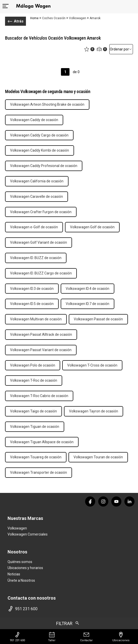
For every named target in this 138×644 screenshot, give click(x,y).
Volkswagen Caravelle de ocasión (37, 197)
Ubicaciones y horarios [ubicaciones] (25, 568)
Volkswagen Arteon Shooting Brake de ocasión (47, 104)
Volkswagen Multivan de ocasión (36, 319)
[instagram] (103, 501)
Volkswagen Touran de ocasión (98, 457)
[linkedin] (129, 501)
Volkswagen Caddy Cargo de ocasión (39, 135)
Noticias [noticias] (14, 574)
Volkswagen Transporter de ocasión (39, 472)
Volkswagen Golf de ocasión (92, 227)
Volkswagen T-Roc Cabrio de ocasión (39, 396)
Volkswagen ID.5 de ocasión (32, 304)
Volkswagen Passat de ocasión (98, 319)
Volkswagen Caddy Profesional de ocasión (44, 166)
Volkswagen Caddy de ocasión (34, 120)
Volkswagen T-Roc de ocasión (34, 380)
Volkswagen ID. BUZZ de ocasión (36, 258)
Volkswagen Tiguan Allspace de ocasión (42, 442)
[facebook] (90, 501)
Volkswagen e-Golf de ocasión (34, 227)
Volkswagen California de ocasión (37, 181)
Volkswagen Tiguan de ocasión (35, 427)
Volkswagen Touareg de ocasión (36, 457)
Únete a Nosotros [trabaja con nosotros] (21, 580)
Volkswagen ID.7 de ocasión (88, 304)
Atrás (15, 21)
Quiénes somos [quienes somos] (20, 562)
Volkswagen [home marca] (17, 528)
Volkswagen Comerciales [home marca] (28, 534)
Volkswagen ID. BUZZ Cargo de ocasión (41, 273)
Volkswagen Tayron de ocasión (94, 411)
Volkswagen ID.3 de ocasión (32, 289)
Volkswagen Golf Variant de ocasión (39, 242)
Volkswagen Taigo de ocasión (33, 411)
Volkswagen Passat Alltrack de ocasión (41, 334)
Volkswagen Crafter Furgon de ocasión (41, 212)
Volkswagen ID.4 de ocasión (88, 289)
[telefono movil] (69, 609)
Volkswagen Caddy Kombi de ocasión (40, 150)
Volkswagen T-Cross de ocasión (92, 365)
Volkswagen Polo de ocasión (33, 365)
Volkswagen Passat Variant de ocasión (41, 350)
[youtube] (116, 501)
